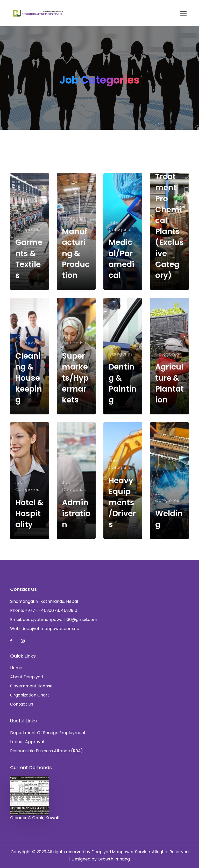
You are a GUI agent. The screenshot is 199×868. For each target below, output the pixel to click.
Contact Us (22, 704)
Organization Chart (30, 695)
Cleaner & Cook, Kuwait (35, 818)
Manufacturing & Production (76, 253)
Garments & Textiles (29, 259)
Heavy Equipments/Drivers (122, 503)
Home (16, 668)
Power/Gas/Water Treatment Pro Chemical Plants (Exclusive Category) (169, 210)
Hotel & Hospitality (29, 514)
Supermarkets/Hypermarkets (75, 378)
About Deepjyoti (27, 677)
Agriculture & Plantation (169, 383)
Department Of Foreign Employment (48, 733)
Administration (76, 514)
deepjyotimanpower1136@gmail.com (60, 620)
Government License (31, 686)
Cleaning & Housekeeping (29, 378)
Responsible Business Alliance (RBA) (47, 751)
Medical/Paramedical (121, 259)
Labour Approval (27, 742)
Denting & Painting (123, 383)
